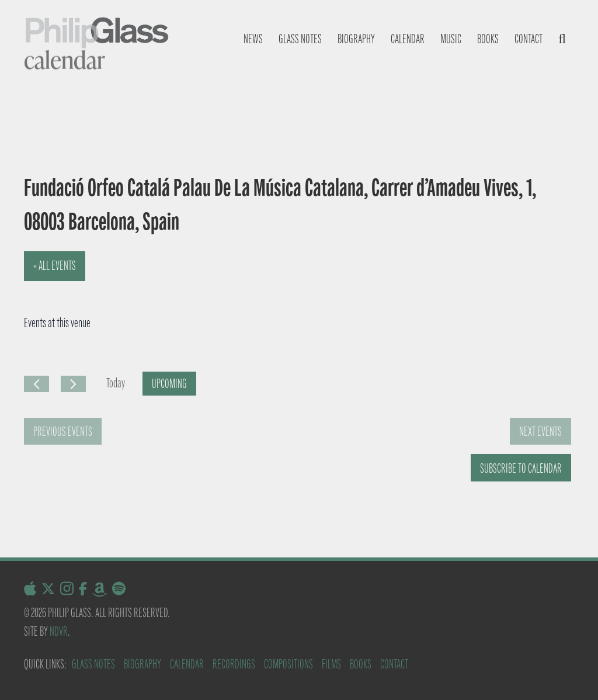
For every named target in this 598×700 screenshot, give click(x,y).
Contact (529, 39)
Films (331, 664)
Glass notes (300, 39)
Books (488, 39)
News (253, 39)
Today (116, 383)
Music (451, 39)
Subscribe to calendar (521, 468)
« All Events (55, 266)
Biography (356, 39)
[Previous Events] (36, 384)
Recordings (234, 664)
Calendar (408, 39)
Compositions (288, 664)
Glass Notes (93, 664)
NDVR (59, 631)
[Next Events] (73, 384)
